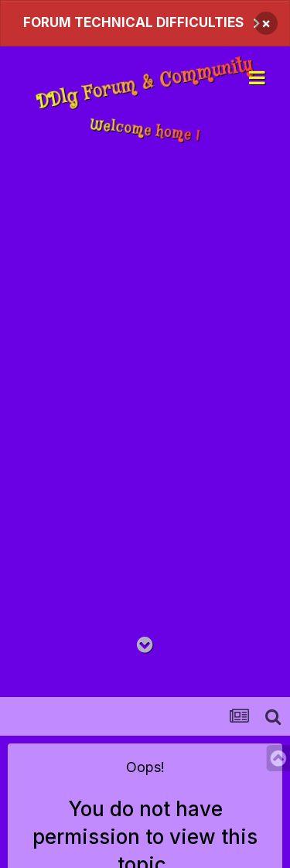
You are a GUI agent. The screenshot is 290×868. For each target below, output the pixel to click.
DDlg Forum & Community (145, 84)
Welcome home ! (145, 130)
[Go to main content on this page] (145, 646)
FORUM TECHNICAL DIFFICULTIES (133, 22)
